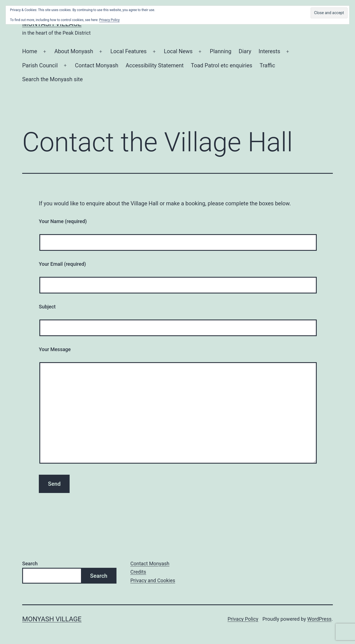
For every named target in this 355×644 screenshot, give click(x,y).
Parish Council (40, 65)
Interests (269, 51)
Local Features (129, 51)
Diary (245, 51)
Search (30, 563)
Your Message (55, 349)
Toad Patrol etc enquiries (221, 65)
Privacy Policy (243, 619)
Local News (178, 51)
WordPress (319, 619)
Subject (47, 307)
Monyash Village (52, 619)
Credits (138, 572)
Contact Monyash (97, 65)
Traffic (267, 65)
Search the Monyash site (52, 79)
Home (30, 51)
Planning (221, 51)
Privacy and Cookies (153, 580)
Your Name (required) (63, 221)
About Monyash (74, 51)
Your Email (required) (62, 264)
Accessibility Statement (155, 65)
